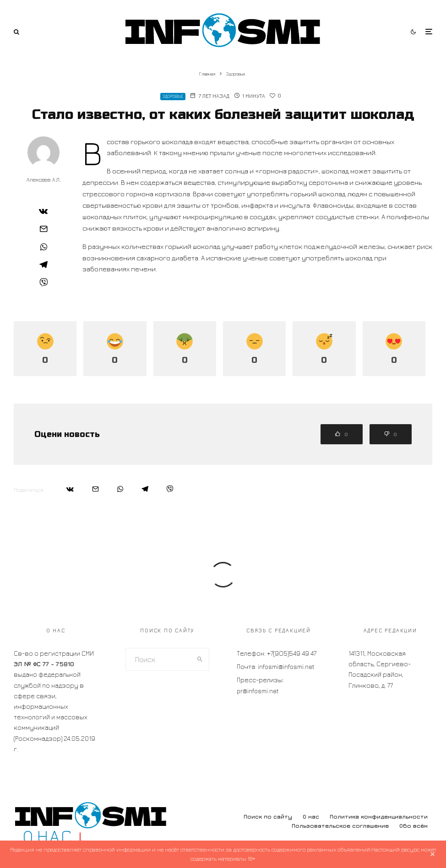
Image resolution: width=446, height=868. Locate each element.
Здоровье (173, 96)
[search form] (159, 659)
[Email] (44, 229)
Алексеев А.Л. (44, 180)
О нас (311, 817)
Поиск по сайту (268, 817)
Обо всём (413, 826)
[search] (200, 659)
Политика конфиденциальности (379, 817)
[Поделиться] (44, 211)
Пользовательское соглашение (340, 826)
